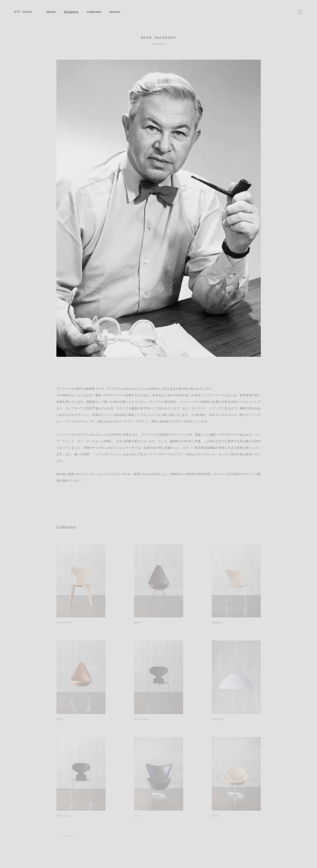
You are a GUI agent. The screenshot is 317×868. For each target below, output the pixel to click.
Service (115, 12)
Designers (71, 12)
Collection (94, 12)
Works (51, 12)
